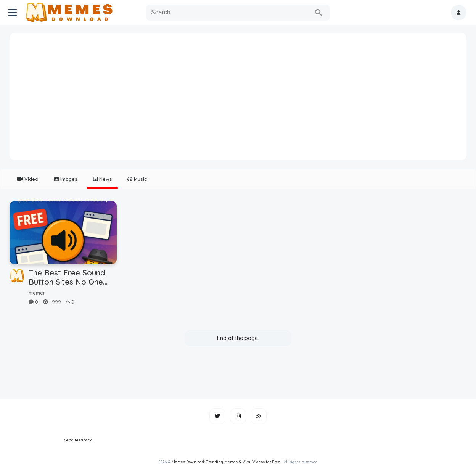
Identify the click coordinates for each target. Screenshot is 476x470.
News (102, 179)
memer (37, 293)
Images (66, 179)
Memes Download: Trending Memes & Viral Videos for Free (226, 462)
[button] (459, 13)
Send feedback (78, 440)
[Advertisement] (238, 99)
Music (137, 179)
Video (28, 179)
